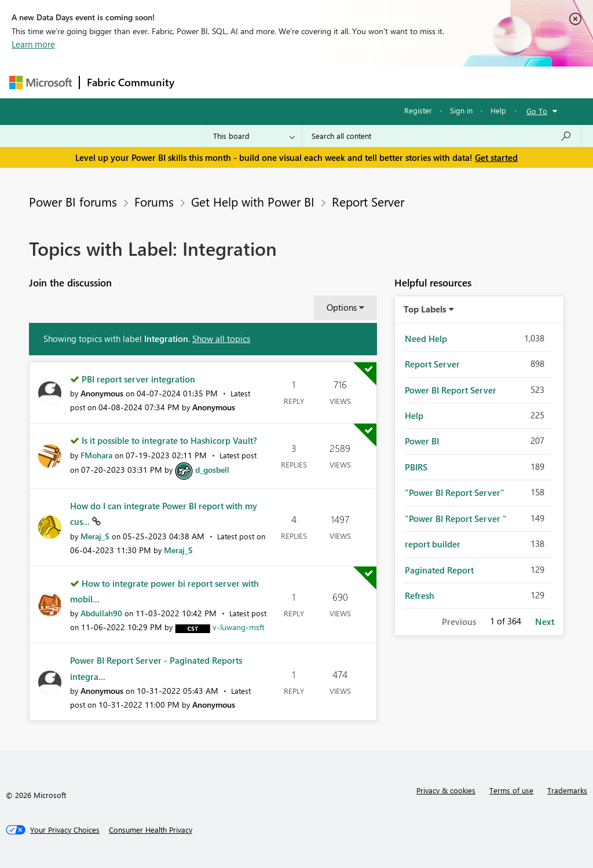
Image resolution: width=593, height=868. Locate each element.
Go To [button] (537, 111)
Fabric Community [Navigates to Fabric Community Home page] (131, 82)
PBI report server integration (138, 379)
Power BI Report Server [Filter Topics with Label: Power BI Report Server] (451, 390)
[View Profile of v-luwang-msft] (239, 627)
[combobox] (442, 136)
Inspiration (252, 82)
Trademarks (567, 790)
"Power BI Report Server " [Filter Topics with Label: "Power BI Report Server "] (456, 518)
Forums (201, 82)
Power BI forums (73, 201)
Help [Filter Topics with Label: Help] (414, 415)
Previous (459, 621)
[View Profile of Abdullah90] (101, 613)
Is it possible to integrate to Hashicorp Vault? (169, 440)
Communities (351, 82)
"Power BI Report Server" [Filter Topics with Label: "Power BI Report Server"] (455, 492)
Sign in (461, 110)
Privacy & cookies (446, 790)
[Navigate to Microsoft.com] (41, 82)
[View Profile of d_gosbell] (212, 470)
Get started (496, 157)
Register (418, 110)
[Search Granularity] (254, 136)
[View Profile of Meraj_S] (95, 536)
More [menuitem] (442, 82)
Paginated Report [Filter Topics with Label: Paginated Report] (439, 570)
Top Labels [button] (425, 309)
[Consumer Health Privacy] (151, 830)
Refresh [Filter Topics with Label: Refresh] (420, 595)
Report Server (368, 201)
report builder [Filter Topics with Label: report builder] (433, 544)
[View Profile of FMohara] (96, 455)
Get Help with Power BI (253, 201)
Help (498, 110)
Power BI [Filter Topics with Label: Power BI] (422, 441)
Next (545, 621)
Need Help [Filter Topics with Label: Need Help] (426, 339)
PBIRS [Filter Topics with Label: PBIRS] (416, 467)
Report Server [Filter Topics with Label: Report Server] (432, 364)
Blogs (402, 82)
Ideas (299, 82)
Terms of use (511, 790)
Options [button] (342, 307)
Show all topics (221, 339)
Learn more (33, 44)
